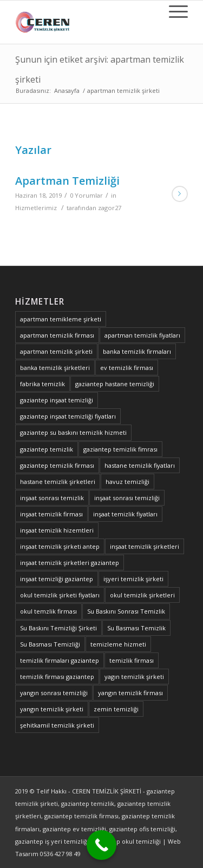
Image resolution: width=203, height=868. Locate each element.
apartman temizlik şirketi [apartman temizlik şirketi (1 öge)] (56, 351)
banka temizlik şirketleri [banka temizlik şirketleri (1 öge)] (55, 368)
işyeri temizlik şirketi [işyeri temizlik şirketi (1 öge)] (133, 579)
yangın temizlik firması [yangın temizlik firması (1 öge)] (130, 693)
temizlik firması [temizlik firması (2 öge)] (132, 660)
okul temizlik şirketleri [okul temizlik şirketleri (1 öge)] (142, 595)
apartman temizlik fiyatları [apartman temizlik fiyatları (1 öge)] (142, 335)
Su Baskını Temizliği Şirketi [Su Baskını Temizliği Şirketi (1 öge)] (58, 628)
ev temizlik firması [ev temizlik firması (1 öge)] (127, 368)
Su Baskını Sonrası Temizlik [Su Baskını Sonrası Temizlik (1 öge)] (126, 611)
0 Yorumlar (86, 195)
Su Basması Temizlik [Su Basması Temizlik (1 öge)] (136, 628)
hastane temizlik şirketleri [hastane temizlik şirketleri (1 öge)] (58, 482)
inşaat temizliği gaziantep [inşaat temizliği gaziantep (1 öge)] (57, 579)
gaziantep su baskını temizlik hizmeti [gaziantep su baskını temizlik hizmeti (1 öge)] (73, 432)
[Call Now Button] (101, 845)
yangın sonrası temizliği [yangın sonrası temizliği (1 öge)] (54, 693)
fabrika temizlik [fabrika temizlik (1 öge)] (42, 384)
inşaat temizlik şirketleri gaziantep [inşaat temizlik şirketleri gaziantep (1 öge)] (70, 563)
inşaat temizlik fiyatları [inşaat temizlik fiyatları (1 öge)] (125, 514)
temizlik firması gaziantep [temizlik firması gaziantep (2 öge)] (57, 677)
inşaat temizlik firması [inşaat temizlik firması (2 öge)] (51, 514)
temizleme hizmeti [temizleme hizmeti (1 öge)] (118, 644)
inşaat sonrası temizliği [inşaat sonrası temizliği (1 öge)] (127, 498)
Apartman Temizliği (67, 181)
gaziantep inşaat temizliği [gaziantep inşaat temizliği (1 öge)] (57, 400)
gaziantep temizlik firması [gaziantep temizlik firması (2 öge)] (57, 465)
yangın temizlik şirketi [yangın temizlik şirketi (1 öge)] (52, 709)
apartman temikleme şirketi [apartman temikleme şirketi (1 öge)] (61, 319)
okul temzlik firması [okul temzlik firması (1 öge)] (48, 611)
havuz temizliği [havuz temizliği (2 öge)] (127, 482)
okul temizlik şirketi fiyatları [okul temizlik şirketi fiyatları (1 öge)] (60, 595)
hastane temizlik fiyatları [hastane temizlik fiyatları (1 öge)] (140, 465)
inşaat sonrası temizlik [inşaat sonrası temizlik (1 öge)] (52, 498)
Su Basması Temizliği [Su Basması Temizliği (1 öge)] (50, 644)
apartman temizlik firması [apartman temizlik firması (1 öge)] (57, 335)
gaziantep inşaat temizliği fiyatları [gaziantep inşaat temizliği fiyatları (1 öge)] (68, 416)
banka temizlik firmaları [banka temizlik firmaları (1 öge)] (137, 351)
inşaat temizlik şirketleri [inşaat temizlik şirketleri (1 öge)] (145, 546)
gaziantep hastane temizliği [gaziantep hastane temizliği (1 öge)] (115, 384)
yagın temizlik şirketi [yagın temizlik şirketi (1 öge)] (134, 677)
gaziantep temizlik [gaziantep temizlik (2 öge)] (47, 449)
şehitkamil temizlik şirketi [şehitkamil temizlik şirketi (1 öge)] (57, 725)
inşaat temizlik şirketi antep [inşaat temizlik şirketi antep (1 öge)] (60, 546)
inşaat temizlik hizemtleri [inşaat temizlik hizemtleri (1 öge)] (57, 530)
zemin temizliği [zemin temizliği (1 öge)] (116, 709)
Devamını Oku (180, 194)
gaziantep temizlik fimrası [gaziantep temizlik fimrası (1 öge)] (120, 449)
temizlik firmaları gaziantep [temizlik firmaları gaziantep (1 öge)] (60, 660)
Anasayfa (67, 90)
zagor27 (110, 208)
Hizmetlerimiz (36, 208)
